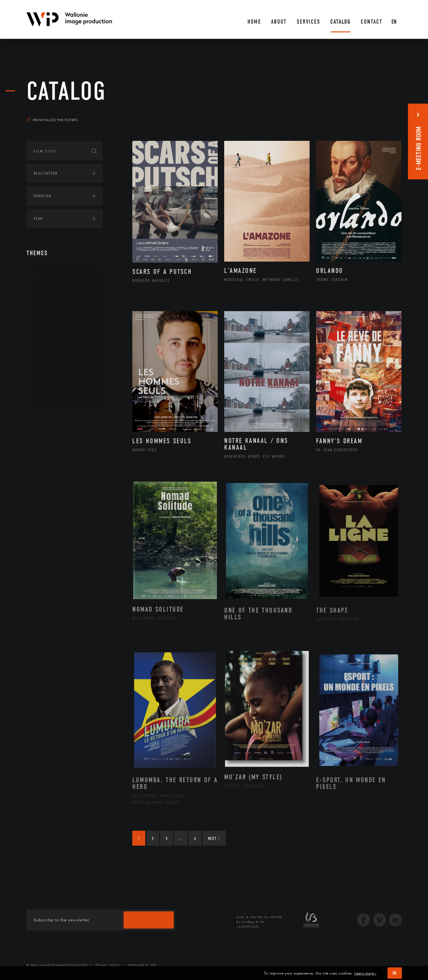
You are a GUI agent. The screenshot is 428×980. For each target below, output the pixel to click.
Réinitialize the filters (52, 120)
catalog (66, 91)
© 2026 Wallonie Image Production (57, 965)
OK (395, 973)
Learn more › (365, 973)
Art (36, 275)
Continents (45, 420)
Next (214, 838)
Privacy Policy (108, 965)
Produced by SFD (142, 965)
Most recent (390, 114)
